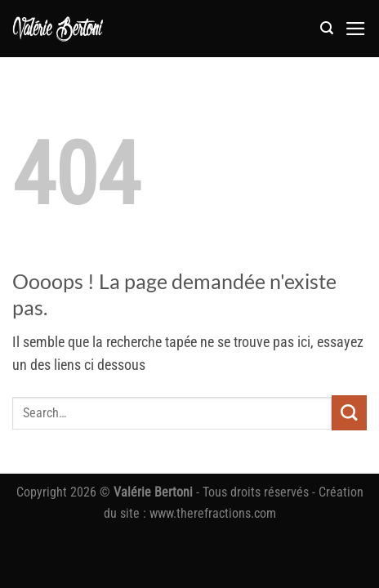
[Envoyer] (349, 413)
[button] (327, 28)
